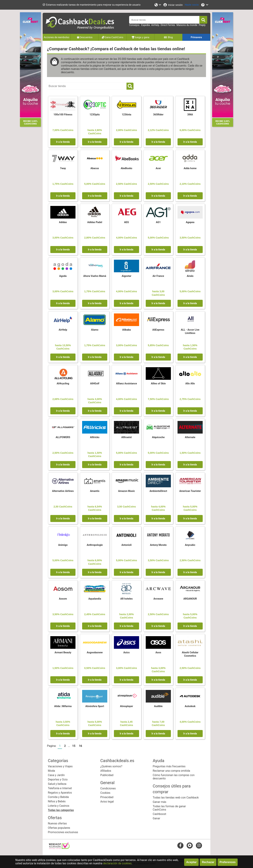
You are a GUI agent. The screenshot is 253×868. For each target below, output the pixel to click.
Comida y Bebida (58, 797)
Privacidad (107, 797)
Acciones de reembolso (56, 37)
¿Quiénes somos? (111, 766)
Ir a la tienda (63, 142)
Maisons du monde (187, 25)
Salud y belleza (57, 784)
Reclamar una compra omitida (171, 771)
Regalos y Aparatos (60, 793)
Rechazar (208, 862)
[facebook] (180, 845)
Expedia (145, 25)
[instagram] (199, 845)
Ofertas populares (59, 828)
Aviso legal (107, 802)
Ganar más (160, 802)
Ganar (156, 818)
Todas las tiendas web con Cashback (176, 798)
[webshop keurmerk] (59, 848)
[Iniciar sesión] (173, 5)
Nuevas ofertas (57, 823)
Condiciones (108, 788)
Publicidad (107, 775)
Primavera (196, 37)
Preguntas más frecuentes (169, 766)
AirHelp (155, 25)
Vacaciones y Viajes (60, 766)
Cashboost (159, 814)
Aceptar (191, 862)
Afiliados (106, 771)
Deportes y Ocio (58, 779)
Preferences (228, 862)
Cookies (105, 793)
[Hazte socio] (192, 5)
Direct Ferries (168, 25)
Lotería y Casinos (59, 806)
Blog (168, 37)
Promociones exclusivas (63, 832)
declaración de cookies (117, 863)
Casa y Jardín (56, 775)
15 (74, 746)
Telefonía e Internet (60, 788)
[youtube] (190, 845)
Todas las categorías (61, 810)
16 (80, 746)
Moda (51, 771)
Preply (202, 25)
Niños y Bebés (57, 801)
